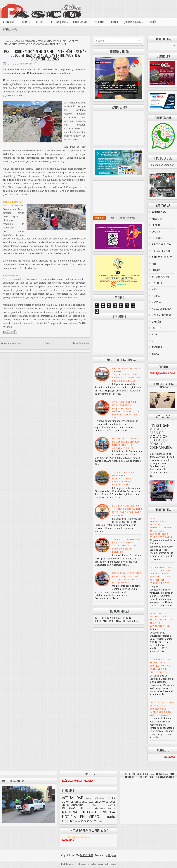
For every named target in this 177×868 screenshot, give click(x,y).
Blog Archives (128, 218)
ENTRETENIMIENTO (162, 257)
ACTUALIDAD (8, 22)
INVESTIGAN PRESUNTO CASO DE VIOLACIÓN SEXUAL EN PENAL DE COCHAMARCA (161, 436)
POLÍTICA (114, 22)
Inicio (48, 343)
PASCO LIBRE (87, 855)
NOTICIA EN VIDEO (81, 22)
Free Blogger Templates (85, 864)
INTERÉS (42, 21)
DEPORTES (100, 22)
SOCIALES (157, 347)
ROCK (155, 341)
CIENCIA (156, 225)
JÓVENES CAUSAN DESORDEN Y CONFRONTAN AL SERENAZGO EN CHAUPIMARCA (123, 478)
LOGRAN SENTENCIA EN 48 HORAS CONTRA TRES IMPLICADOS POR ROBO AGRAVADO (162, 709)
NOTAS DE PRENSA (162, 309)
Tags (112, 218)
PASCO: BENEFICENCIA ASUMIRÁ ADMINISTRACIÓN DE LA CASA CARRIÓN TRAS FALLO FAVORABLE (127, 375)
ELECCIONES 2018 (161, 251)
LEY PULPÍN (158, 283)
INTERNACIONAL (10, 29)
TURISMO (26, 21)
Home (7, 41)
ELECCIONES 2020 (161, 245)
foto (154, 264)
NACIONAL (157, 302)
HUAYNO (156, 270)
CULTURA (157, 232)
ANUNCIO (157, 219)
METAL (155, 290)
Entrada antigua (81, 343)
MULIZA (156, 296)
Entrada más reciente (12, 343)
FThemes (112, 864)
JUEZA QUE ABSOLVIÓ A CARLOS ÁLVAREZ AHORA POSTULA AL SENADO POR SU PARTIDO (127, 546)
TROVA (155, 354)
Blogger (112, 855)
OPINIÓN (153, 22)
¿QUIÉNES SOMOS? (135, 21)
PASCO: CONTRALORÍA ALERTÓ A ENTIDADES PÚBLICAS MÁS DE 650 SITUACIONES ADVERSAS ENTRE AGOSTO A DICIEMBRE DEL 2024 (45, 55)
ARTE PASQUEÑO (61, 21)
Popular (99, 218)
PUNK (155, 335)
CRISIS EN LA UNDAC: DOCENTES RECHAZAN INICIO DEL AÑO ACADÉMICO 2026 (161, 620)
